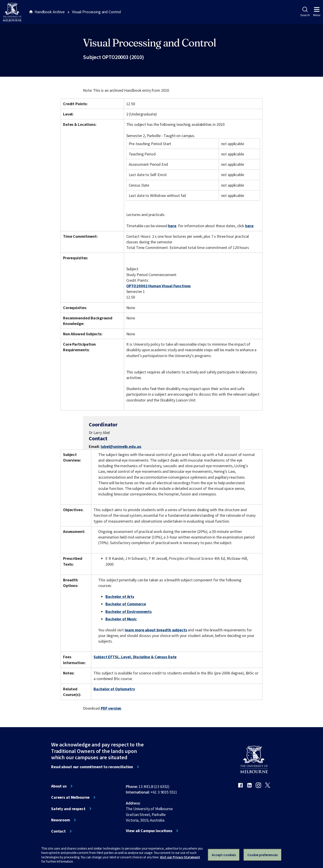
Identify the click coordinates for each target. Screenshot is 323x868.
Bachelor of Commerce (126, 604)
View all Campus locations (149, 831)
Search (305, 12)
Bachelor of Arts (120, 596)
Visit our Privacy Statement (180, 857)
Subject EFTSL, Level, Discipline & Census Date (135, 657)
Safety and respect (68, 809)
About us (59, 786)
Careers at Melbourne (70, 797)
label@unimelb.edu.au (121, 447)
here (172, 226)
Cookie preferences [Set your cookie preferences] (263, 855)
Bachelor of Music (121, 619)
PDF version (111, 708)
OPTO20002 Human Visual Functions (159, 286)
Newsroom (61, 820)
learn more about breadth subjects (156, 630)
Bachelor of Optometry (114, 689)
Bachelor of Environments (129, 612)
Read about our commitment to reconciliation (92, 767)
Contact (58, 831)
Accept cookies (224, 855)
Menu (317, 12)
